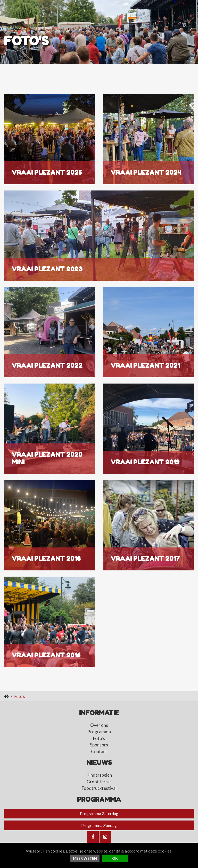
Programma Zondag (99, 825)
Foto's (99, 738)
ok (115, 858)
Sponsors (99, 745)
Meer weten (85, 858)
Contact (99, 751)
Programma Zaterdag (99, 813)
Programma (99, 732)
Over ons (99, 725)
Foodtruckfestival (99, 788)
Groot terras (99, 782)
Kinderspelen (99, 775)
